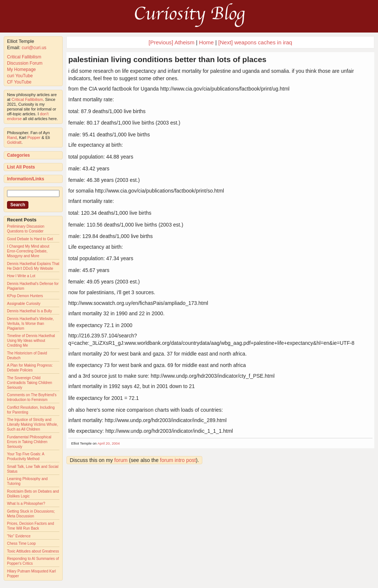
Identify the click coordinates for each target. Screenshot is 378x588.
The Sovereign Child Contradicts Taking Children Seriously (30, 383)
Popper (34, 137)
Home (206, 42)
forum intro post (178, 460)
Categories (18, 155)
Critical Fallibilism (24, 57)
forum (121, 460)
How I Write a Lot (21, 276)
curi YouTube (20, 76)
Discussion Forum (25, 63)
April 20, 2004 (109, 443)
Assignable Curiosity (24, 304)
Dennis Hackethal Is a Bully (30, 311)
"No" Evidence (19, 536)
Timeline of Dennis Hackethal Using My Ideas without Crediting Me (31, 341)
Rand (12, 137)
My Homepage (21, 69)
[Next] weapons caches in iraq (255, 42)
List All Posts (21, 167)
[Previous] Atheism (172, 42)
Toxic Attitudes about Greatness (33, 551)
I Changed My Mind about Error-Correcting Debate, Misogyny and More (28, 251)
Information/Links (26, 179)
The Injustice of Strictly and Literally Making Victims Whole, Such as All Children (32, 424)
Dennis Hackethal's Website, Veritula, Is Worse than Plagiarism (30, 324)
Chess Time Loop (21, 543)
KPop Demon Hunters (25, 296)
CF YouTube (19, 82)
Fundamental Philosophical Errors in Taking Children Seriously (29, 442)
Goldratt (14, 142)
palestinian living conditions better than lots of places (167, 59)
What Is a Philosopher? (26, 504)
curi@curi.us (34, 48)
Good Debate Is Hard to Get (30, 239)
